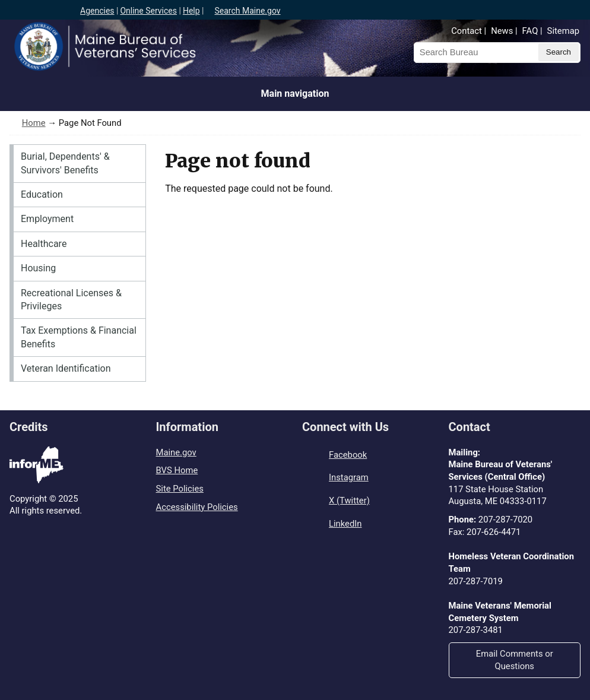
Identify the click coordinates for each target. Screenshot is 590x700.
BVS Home (177, 470)
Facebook (348, 455)
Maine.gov (176, 452)
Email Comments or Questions (515, 660)
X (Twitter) (349, 501)
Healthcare (44, 244)
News (502, 31)
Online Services (148, 11)
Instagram (349, 477)
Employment (47, 219)
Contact (467, 31)
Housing (38, 268)
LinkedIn (345, 524)
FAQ (530, 31)
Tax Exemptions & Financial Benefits (79, 337)
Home (34, 123)
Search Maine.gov (247, 11)
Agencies (97, 11)
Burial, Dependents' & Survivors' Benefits (65, 163)
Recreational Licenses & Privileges (71, 300)
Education (42, 194)
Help (191, 11)
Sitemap (563, 31)
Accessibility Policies (197, 507)
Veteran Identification (66, 368)
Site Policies (180, 489)
